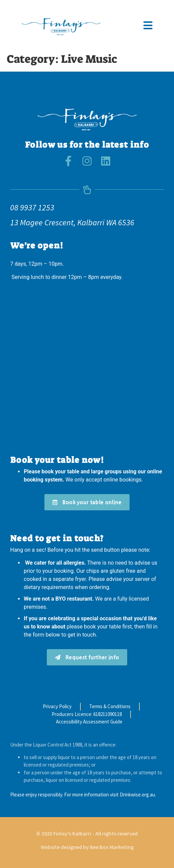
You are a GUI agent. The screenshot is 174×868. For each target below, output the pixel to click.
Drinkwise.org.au (137, 795)
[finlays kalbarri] (87, 367)
